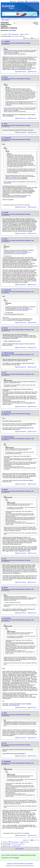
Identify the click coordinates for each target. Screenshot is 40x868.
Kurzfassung (17, 253)
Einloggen (22, 1)
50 (14, 36)
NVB (5, 713)
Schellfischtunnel (8, 52)
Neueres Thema (7, 846)
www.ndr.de (17, 341)
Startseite (3, 19)
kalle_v (6, 239)
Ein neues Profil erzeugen (33, 1)
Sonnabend (7, 138)
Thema (3, 20)
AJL (5, 372)
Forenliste (5, 34)
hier (6, 319)
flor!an (6, 328)
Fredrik (6, 212)
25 (12, 36)
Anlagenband (24, 254)
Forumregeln (30, 864)
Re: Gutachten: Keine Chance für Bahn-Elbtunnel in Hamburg (16, 43)
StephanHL (7, 761)
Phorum (13, 866)
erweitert (37, 24)
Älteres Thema (17, 846)
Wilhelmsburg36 (9, 353)
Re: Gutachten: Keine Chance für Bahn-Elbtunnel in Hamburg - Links (18, 241)
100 (17, 36)
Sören (6, 124)
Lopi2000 (7, 41)
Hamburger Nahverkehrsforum (29, 19)
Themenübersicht (15, 34)
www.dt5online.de (14, 705)
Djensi (6, 77)
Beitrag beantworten (22, 72)
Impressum (10, 864)
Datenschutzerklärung (20, 864)
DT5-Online (7, 618)
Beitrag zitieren (33, 72)
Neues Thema (25, 34)
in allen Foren (21, 36)
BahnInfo (32, 866)
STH (5, 743)
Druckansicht (21, 849)
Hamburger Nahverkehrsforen (14, 19)
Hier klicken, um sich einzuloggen (10, 858)
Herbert (14, 30)
